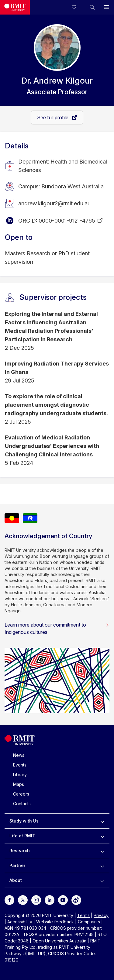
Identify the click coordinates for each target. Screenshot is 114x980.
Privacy (101, 915)
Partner (17, 865)
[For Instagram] (36, 900)
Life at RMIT (22, 836)
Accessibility (20, 922)
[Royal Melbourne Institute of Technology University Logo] (15, 7)
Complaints (89, 922)
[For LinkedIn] (50, 900)
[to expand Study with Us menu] (102, 821)
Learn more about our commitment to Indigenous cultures (57, 628)
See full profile (53, 118)
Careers (21, 794)
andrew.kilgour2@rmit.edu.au (54, 203)
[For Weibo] (76, 900)
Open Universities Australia (59, 941)
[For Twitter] (23, 900)
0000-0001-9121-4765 (67, 221)
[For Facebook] (9, 900)
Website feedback (55, 922)
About (16, 880)
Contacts (22, 804)
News (19, 755)
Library (20, 775)
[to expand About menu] (102, 880)
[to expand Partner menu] (102, 866)
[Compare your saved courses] (78, 7)
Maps (19, 784)
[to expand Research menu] (102, 851)
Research (20, 851)
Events (20, 765)
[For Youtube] (63, 900)
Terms (83, 915)
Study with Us (24, 821)
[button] (92, 7)
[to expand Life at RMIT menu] (102, 836)
